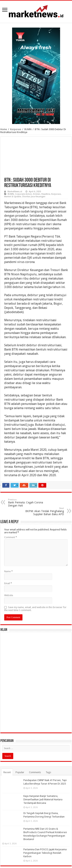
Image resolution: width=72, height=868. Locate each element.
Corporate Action (23, 194)
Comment (11, 537)
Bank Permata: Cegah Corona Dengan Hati (28, 503)
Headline (46, 194)
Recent (7, 772)
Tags (48, 772)
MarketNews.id (15, 192)
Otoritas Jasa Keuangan (34, 197)
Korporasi (16, 129)
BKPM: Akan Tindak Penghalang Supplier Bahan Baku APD (44, 511)
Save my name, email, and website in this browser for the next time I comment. (35, 609)
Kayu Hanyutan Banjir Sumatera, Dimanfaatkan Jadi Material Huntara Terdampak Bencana (43, 799)
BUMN (28, 129)
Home (4, 129)
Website (9, 595)
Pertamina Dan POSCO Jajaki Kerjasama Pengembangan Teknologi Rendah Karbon (45, 853)
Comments (35, 772)
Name (8, 571)
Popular (20, 772)
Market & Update (13, 197)
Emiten (37, 194)
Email (8, 583)
